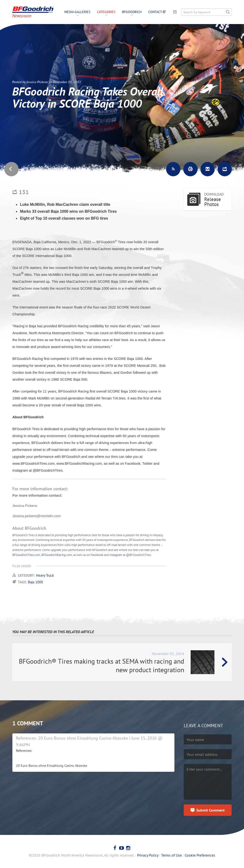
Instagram (116, 555)
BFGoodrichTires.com (26, 555)
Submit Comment (211, 810)
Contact (155, 12)
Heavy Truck (45, 575)
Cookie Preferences (200, 855)
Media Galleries (77, 12)
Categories (106, 12)
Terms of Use (171, 855)
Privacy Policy (148, 855)
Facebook (97, 555)
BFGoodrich (132, 12)
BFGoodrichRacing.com (57, 555)
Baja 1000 (35, 582)
